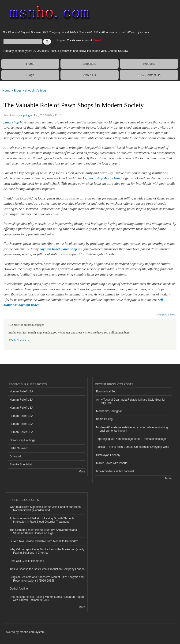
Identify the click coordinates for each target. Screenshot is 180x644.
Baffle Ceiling (104, 419)
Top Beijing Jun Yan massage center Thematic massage (131, 439)
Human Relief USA (21, 391)
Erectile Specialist (21, 464)
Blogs (30, 75)
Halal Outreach (19, 448)
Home (30, 64)
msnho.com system (32, 632)
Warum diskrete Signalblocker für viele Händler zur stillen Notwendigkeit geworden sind (45, 509)
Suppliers (90, 64)
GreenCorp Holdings (22, 440)
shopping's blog (35, 90)
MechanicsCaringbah (109, 411)
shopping (24, 115)
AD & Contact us (19, 340)
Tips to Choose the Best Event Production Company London (47, 569)
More (82, 471)
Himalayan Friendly (108, 455)
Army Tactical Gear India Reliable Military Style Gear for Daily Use (131, 401)
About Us (90, 75)
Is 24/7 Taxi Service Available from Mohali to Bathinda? (44, 541)
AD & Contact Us (149, 75)
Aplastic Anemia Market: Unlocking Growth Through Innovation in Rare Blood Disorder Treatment (42, 520)
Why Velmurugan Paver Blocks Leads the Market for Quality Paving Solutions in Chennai (47, 551)
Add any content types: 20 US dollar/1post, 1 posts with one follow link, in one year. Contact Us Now (66, 51)
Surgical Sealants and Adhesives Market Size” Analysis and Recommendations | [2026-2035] (47, 579)
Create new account (80, 40)
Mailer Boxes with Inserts (112, 463)
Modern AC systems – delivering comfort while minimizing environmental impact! (132, 429)
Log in (61, 40)
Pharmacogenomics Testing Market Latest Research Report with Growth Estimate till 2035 (47, 598)
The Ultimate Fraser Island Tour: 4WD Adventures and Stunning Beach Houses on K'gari (43, 532)
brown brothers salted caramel (115, 471)
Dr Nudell (15, 456)
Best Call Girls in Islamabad (27, 561)
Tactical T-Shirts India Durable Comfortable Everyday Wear (133, 447)
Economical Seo (106, 391)
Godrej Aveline (19, 589)
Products (149, 64)
